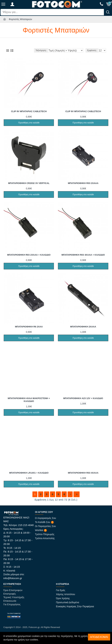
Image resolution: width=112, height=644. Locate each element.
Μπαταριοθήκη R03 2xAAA (83, 183)
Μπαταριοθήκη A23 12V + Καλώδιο (83, 398)
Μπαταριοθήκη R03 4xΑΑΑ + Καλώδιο (83, 255)
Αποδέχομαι (99, 637)
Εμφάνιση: (92, 50)
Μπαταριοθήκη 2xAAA (83, 327)
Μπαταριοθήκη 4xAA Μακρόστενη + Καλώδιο (29, 400)
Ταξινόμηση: (41, 50)
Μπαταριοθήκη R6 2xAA (29, 327)
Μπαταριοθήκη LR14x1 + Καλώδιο (29, 473)
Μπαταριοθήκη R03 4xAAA (83, 473)
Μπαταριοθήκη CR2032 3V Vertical (29, 183)
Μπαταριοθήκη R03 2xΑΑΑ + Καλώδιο (29, 255)
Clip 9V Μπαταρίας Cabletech (29, 111)
